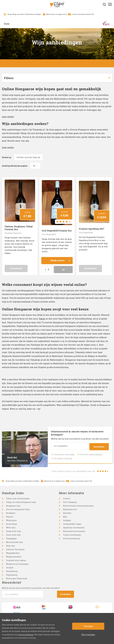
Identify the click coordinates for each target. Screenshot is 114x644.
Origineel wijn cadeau (16, 558)
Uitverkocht (20, 267)
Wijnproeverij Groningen (17, 562)
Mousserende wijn (14, 540)
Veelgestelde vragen (72, 522)
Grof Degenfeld (49, 233)
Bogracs (10, 514)
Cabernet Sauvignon (15, 547)
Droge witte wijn (14, 529)
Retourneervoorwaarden (74, 529)
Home (7, 24)
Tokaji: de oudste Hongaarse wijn (21, 500)
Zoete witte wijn (13, 533)
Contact (67, 496)
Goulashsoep (12, 569)
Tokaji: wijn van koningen (18, 496)
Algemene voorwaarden (74, 525)
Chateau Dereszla (13, 232)
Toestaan (88, 626)
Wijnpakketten (13, 551)
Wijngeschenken (14, 554)
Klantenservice (70, 507)
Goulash (10, 565)
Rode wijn (11, 543)
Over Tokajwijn (70, 500)
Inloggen (67, 518)
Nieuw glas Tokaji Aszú (17, 576)
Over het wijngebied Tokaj (18, 507)
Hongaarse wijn (13, 503)
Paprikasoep (12, 573)
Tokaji (42, 317)
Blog (65, 514)
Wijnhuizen (11, 518)
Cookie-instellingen (72, 533)
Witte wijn (11, 525)
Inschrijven (99, 444)
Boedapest (11, 511)
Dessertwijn (12, 522)
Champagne (11, 536)
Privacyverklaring (71, 536)
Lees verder (8, 117)
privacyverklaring (26, 635)
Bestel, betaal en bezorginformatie (79, 503)
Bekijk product (60, 259)
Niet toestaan (88, 634)
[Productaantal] (47, 268)
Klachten (67, 511)
